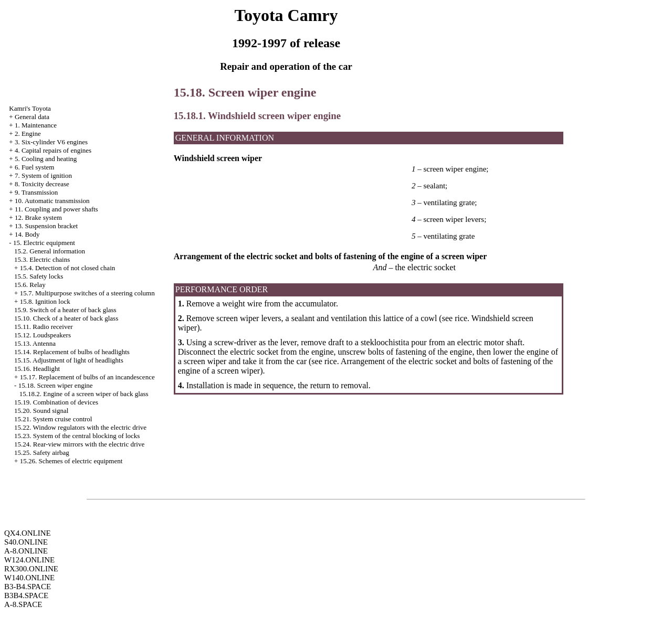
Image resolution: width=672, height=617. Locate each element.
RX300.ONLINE (31, 569)
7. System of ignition (43, 175)
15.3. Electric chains (42, 259)
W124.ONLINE (29, 560)
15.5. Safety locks (39, 276)
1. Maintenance (36, 125)
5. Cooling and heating (46, 159)
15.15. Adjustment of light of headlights (69, 360)
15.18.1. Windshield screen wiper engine (257, 116)
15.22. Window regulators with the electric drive (80, 427)
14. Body (27, 234)
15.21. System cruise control (53, 419)
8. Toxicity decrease (42, 184)
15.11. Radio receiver (43, 327)
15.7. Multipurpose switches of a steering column (87, 293)
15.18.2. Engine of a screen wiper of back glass (84, 394)
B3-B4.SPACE (28, 587)
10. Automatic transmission (52, 201)
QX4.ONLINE (28, 533)
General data (32, 117)
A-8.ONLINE (26, 551)
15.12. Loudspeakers (43, 335)
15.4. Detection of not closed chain (68, 268)
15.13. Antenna (35, 343)
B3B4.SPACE (26, 595)
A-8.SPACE (23, 604)
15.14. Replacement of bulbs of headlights (72, 352)
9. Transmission (36, 192)
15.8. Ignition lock (45, 301)
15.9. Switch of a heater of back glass (65, 310)
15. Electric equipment (44, 243)
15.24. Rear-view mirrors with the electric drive (79, 444)
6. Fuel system (34, 167)
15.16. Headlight (37, 369)
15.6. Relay (30, 285)
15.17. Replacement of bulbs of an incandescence (87, 377)
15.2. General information (50, 251)
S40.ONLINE (26, 542)
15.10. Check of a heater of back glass (66, 318)
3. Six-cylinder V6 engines (51, 142)
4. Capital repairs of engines (53, 150)
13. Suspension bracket (46, 226)
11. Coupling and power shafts (56, 209)
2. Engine (28, 134)
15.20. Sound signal (41, 411)
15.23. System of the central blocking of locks (77, 436)
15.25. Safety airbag (42, 453)
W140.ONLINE (29, 578)
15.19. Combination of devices (56, 402)
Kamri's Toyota (30, 108)
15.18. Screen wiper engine (56, 385)
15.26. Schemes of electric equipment (71, 461)
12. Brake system (38, 217)
